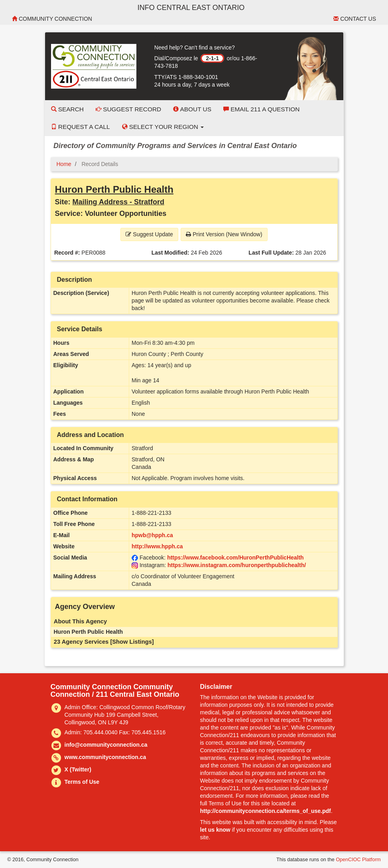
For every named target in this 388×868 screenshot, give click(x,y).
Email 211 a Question (261, 109)
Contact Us (355, 19)
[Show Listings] (132, 642)
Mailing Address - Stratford (118, 202)
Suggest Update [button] (149, 234)
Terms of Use (82, 782)
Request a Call (81, 127)
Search (67, 109)
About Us (192, 109)
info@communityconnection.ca (106, 745)
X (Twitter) (78, 769)
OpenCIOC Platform (358, 860)
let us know (215, 830)
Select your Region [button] (163, 127)
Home (64, 164)
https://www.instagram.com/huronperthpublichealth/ (237, 565)
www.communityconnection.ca (105, 757)
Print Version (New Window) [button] (224, 234)
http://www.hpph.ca (157, 546)
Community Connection (52, 19)
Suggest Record (128, 109)
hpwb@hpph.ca (152, 535)
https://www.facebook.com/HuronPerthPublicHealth (235, 558)
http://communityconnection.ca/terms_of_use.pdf (266, 811)
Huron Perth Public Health (114, 189)
